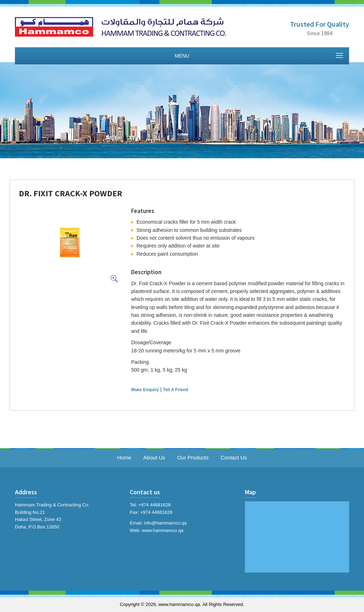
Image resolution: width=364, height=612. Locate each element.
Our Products (193, 457)
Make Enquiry (145, 390)
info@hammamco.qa (165, 523)
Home (124, 457)
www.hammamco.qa (163, 530)
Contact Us (234, 457)
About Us (154, 457)
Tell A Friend (175, 390)
